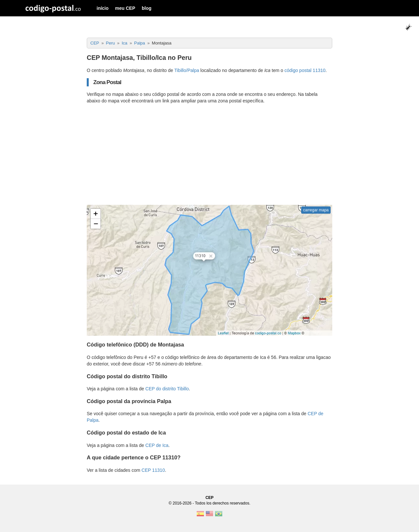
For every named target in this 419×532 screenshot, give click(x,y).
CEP (210, 498)
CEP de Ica (157, 445)
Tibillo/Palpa (187, 70)
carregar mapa (316, 210)
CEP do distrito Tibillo (167, 389)
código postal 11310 (305, 70)
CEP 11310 (153, 470)
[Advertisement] (209, 154)
